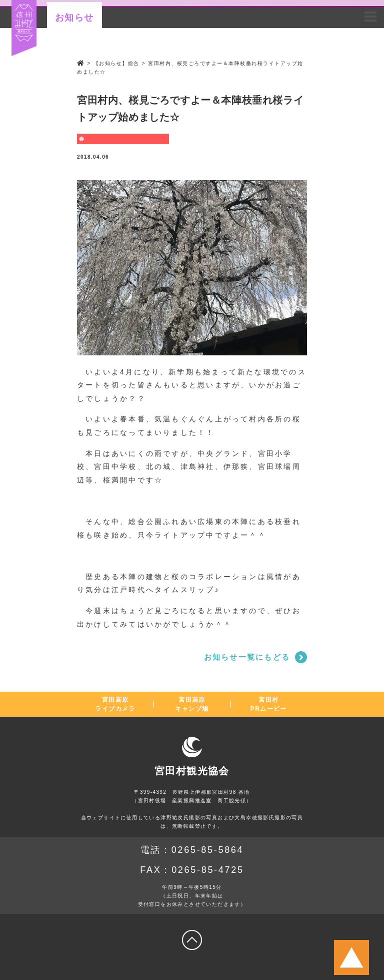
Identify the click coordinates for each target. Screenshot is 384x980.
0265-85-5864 (208, 850)
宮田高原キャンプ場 (192, 704)
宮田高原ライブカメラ (115, 704)
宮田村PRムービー (269, 704)
